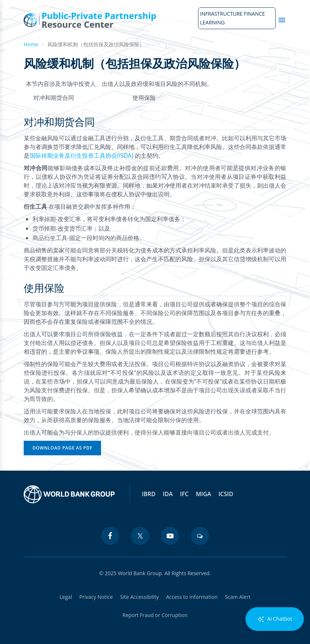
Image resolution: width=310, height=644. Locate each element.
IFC (185, 494)
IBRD (149, 494)
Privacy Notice (96, 597)
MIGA (204, 494)
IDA (168, 494)
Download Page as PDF (62, 448)
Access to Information (192, 597)
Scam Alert (238, 597)
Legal (66, 597)
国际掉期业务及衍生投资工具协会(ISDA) (82, 156)
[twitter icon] (140, 536)
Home (31, 44)
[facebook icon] (110, 536)
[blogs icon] (200, 536)
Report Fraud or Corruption (155, 615)
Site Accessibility (139, 597)
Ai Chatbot (275, 619)
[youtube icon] (170, 536)
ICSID (226, 494)
